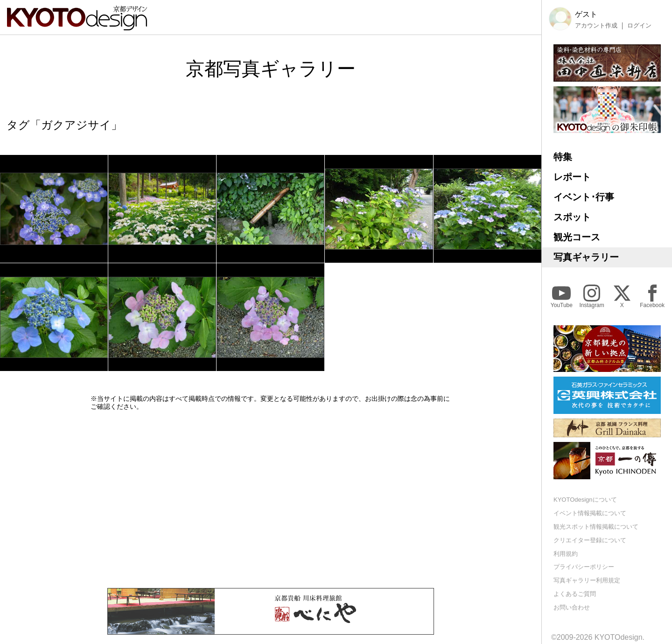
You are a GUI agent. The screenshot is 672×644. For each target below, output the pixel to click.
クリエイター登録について (590, 540)
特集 (563, 157)
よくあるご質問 (575, 594)
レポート (572, 177)
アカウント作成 (596, 26)
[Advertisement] (271, 499)
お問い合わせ (572, 607)
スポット (572, 217)
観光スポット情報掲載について (596, 527)
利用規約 (566, 554)
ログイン (639, 26)
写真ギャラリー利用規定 (587, 580)
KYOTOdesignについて (585, 500)
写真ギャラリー (586, 257)
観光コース (577, 237)
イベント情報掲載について (590, 513)
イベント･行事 (584, 197)
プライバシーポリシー (584, 567)
